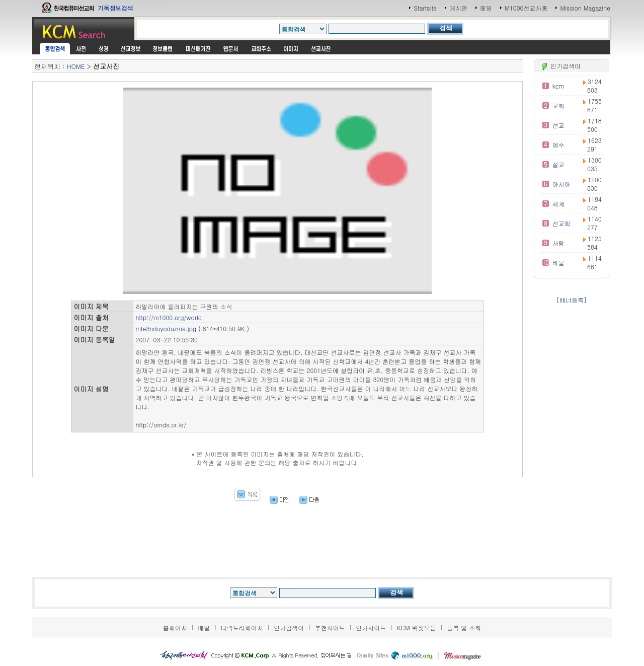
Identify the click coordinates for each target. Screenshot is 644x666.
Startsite (425, 8)
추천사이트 (330, 627)
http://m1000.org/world (169, 317)
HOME (76, 66)
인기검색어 (289, 627)
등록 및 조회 (464, 627)
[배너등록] (572, 300)
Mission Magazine (585, 8)
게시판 (458, 8)
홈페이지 (175, 627)
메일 (486, 8)
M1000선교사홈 (526, 8)
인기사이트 (371, 627)
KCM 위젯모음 (417, 627)
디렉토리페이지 (242, 627)
